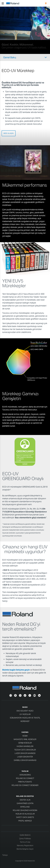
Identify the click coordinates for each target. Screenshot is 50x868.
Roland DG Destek (25, 796)
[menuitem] (46, 3)
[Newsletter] (11, 695)
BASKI (25, 707)
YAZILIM (25, 771)
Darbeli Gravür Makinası (25, 760)
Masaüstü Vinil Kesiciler (25, 739)
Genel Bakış (10, 57)
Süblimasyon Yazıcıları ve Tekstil (25, 718)
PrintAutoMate (25, 782)
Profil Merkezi (25, 821)
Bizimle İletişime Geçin (25, 849)
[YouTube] (35, 695)
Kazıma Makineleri (25, 746)
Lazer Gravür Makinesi (25, 753)
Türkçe (5, 855)
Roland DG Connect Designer (25, 785)
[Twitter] (30, 695)
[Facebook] (15, 695)
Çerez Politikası (25, 839)
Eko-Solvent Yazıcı (25, 711)
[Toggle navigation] (3, 3)
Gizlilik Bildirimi (25, 835)
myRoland (25, 807)
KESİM (25, 736)
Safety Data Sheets (25, 817)
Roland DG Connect (25, 778)
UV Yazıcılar (25, 714)
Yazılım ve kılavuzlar (25, 814)
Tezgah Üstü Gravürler (25, 750)
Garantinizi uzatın (25, 803)
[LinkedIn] (39, 695)
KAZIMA (25, 732)
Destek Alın (25, 800)
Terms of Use (25, 842)
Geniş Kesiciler (25, 743)
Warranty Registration (25, 846)
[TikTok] (25, 695)
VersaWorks (25, 775)
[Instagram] (20, 695)
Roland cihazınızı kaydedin (25, 810)
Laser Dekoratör (25, 757)
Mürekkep (25, 721)
